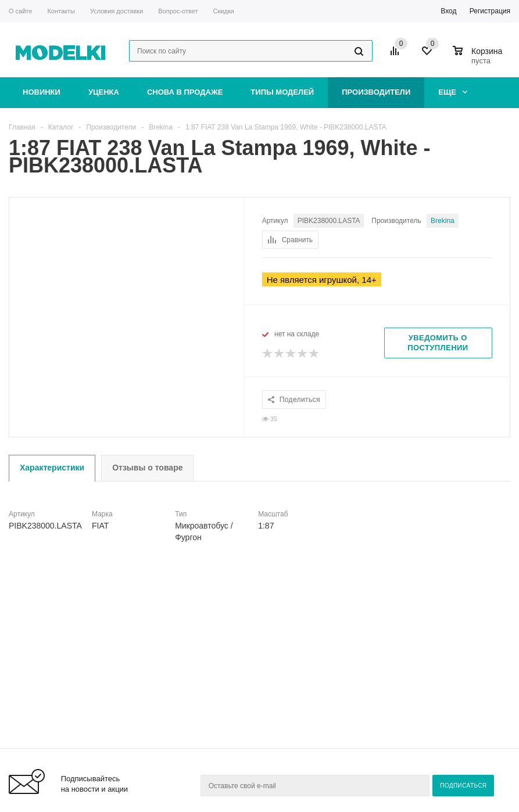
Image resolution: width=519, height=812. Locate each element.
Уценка (104, 92)
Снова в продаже (185, 92)
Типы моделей (282, 92)
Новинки (42, 92)
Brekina (443, 221)
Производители (376, 92)
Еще (453, 92)
